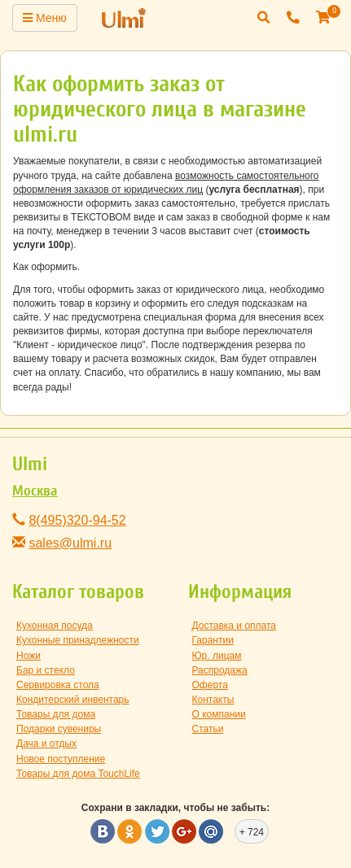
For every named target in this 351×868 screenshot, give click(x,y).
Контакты (213, 700)
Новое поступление (61, 759)
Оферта (210, 685)
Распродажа (220, 670)
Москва (35, 491)
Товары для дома (56, 714)
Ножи (29, 656)
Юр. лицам (217, 656)
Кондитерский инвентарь (73, 700)
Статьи (208, 729)
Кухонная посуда (55, 626)
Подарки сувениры (59, 729)
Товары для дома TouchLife (78, 774)
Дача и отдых (46, 744)
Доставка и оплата (235, 626)
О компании (219, 714)
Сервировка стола (58, 685)
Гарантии (213, 640)
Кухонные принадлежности (78, 640)
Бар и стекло (46, 670)
